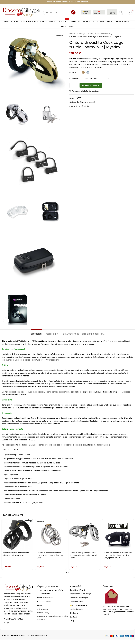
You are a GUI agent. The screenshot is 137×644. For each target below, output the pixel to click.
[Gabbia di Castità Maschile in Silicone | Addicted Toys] (17, 535)
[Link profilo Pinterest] (82, 106)
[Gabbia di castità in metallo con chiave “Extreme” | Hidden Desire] (51, 535)
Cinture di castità (103, 34)
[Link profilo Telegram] (88, 106)
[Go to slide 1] (67, 572)
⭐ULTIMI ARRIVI (86, 12)
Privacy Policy (43, 609)
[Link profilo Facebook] (77, 106)
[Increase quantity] (77, 85)
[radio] (83, 72)
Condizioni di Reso (77, 602)
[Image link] (19, 588)
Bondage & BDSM (85, 34)
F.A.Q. (72, 621)
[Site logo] (21, 12)
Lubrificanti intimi (44, 602)
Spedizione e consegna (79, 598)
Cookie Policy (43, 613)
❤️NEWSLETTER (99, 12)
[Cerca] (60, 12)
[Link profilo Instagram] (8, 623)
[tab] (37, 333)
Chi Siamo (74, 613)
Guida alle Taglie (76, 609)
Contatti (73, 617)
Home (72, 34)
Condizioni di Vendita (78, 590)
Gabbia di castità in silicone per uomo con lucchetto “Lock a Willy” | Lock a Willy (118, 555)
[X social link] (79, 106)
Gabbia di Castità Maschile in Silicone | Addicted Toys (16, 554)
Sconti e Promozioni (45, 598)
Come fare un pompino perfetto (50, 590)
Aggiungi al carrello (91, 85)
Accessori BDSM (43, 594)
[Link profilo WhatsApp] (85, 106)
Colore (73, 72)
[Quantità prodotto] (74, 85)
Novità (40, 605)
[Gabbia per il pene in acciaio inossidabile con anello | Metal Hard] (84, 535)
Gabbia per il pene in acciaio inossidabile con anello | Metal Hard (84, 555)
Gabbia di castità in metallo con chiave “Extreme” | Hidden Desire (50, 555)
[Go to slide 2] (69, 572)
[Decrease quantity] (71, 85)
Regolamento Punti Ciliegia (81, 594)
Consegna (74, 78)
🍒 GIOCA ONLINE (112, 12)
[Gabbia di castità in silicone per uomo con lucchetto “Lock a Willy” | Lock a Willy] (118, 535)
